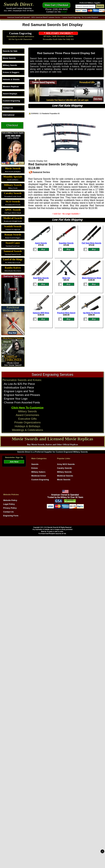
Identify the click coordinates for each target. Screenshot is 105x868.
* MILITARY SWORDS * (58, 33)
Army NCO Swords (66, 464)
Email (64, 12)
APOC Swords (13, 210)
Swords (35, 464)
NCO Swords (13, 201)
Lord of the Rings (13, 259)
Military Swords (10, 65)
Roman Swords (13, 235)
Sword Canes (13, 243)
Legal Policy (9, 504)
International (9, 115)
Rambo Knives (13, 268)
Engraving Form (11, 516)
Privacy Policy (10, 508)
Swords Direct (18, 4)
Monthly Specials (13, 177)
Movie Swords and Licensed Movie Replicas (52, 439)
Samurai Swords (13, 251)
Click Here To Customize (27, 408)
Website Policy (10, 500)
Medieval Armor (39, 476)
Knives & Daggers (11, 72)
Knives (35, 468)
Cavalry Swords (13, 193)
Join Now (14, 462)
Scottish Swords (13, 226)
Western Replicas (11, 87)
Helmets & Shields (11, 79)
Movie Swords (9, 58)
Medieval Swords (13, 218)
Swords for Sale (10, 51)
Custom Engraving (20, 33)
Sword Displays (10, 94)
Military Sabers (38, 472)
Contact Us (8, 108)
